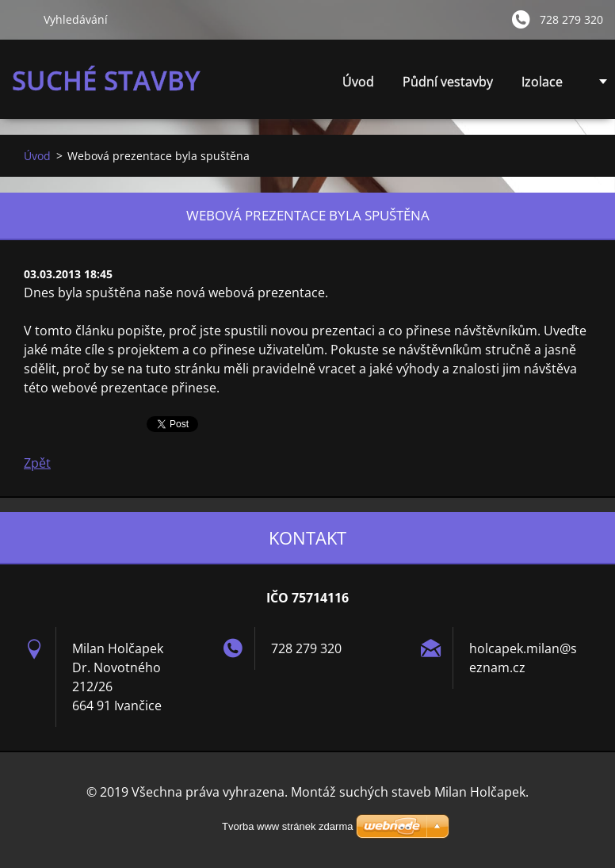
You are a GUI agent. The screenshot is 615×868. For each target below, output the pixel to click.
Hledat (21, 19)
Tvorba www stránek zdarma (287, 826)
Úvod (358, 82)
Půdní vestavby (448, 82)
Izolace (542, 82)
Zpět (37, 463)
